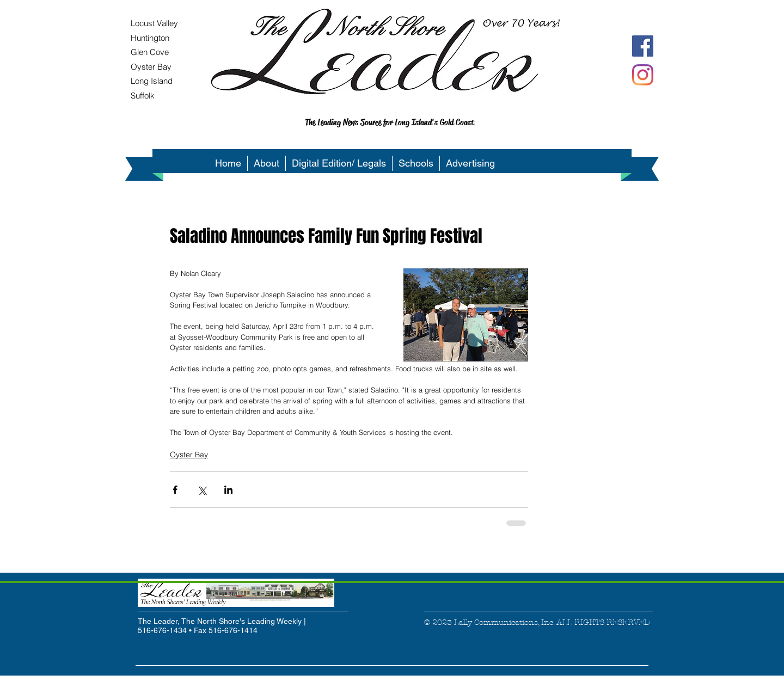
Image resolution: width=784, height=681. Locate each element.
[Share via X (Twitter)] (202, 490)
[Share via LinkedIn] (228, 490)
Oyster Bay (189, 455)
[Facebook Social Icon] (643, 46)
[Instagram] (643, 75)
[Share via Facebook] (175, 490)
